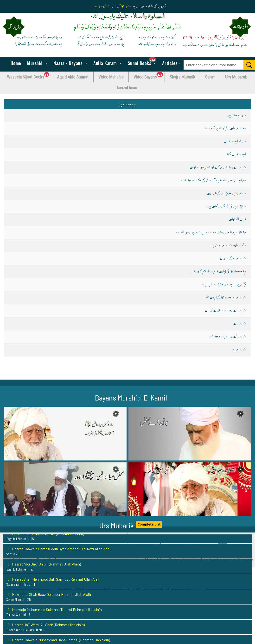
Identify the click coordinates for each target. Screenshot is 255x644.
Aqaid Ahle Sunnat (73, 77)
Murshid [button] (35, 63)
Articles (169, 63)
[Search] (249, 65)
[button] (65, 434)
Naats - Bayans (68, 63)
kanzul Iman (127, 88)
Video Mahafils (111, 77)
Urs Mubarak (236, 77)
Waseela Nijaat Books (30, 76)
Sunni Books (143, 62)
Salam (210, 77)
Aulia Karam (105, 63)
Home (15, 63)
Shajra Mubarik (182, 77)
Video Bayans (149, 76)
